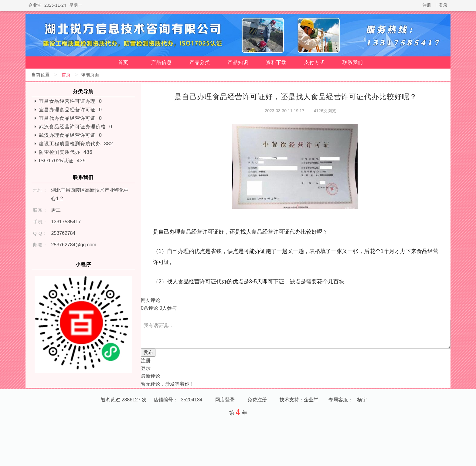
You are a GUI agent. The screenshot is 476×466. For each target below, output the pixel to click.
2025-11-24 (55, 5)
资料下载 (276, 62)
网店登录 (225, 400)
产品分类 (200, 62)
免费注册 (257, 400)
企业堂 (35, 5)
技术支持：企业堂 (299, 400)
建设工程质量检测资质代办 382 (76, 144)
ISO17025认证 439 (62, 161)
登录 (443, 5)
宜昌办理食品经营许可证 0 (70, 110)
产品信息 (161, 62)
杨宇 (362, 400)
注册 (427, 5)
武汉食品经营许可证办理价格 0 (76, 127)
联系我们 (353, 62)
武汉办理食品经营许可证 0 (70, 135)
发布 (148, 352)
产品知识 (238, 62)
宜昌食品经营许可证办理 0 (70, 101)
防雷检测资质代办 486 (66, 152)
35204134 (192, 400)
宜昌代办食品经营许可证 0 (70, 118)
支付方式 (314, 62)
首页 (123, 62)
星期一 (76, 5)
